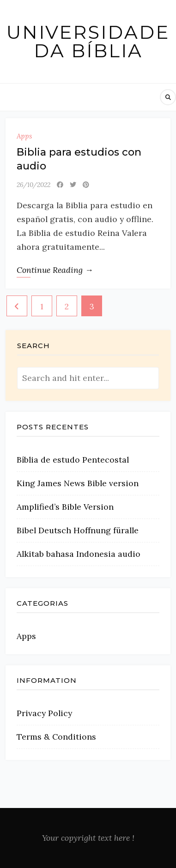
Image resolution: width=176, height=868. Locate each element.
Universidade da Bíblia (88, 42)
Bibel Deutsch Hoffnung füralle (78, 530)
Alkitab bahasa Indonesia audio (79, 554)
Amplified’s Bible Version (65, 507)
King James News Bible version (78, 483)
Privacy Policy (44, 713)
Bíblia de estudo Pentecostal (73, 460)
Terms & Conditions (56, 737)
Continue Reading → (55, 270)
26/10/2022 (33, 185)
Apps (24, 136)
